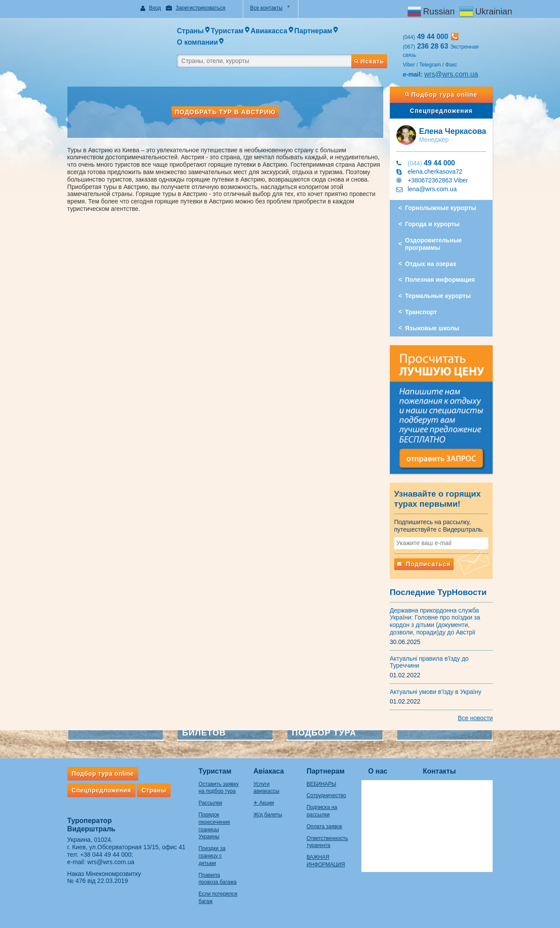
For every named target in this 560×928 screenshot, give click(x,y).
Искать (372, 49)
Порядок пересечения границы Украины (214, 817)
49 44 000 (434, 155)
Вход (151, 8)
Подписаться (427, 559)
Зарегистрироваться (196, 8)
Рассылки (204, 798)
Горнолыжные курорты (444, 200)
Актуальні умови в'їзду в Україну (439, 687)
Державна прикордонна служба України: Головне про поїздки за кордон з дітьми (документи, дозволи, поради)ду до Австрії (438, 616)
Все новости (481, 713)
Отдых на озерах (434, 255)
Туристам (209, 767)
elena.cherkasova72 (438, 163)
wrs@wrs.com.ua (454, 65)
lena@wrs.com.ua (435, 181)
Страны (148, 786)
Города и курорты (436, 216)
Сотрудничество (329, 791)
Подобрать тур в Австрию (224, 104)
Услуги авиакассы (273, 779)
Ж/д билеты (266, 803)
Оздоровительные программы (437, 236)
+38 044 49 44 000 (100, 850)
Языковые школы (435, 320)
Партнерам (328, 767)
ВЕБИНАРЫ (324, 779)
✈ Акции (262, 791)
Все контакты (265, 8)
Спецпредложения (446, 102)
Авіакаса (267, 767)
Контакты (445, 767)
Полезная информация (443, 271)
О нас (384, 767)
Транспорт (424, 304)
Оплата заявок (327, 822)
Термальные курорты (441, 287)
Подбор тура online (446, 86)
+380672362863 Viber (441, 172)
